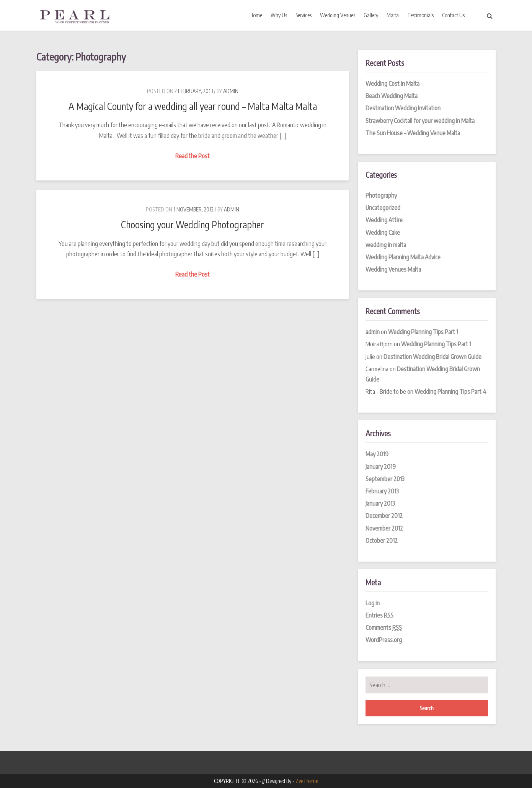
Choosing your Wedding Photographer (193, 224)
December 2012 (384, 516)
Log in (373, 603)
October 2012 (382, 541)
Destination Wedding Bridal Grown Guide (432, 357)
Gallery (371, 15)
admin (231, 91)
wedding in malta (386, 245)
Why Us (279, 15)
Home (256, 15)
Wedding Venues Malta (393, 269)
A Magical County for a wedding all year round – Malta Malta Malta (193, 106)
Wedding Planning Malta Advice (403, 257)
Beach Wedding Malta (392, 96)
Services (304, 15)
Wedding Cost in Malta (392, 84)
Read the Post (193, 156)
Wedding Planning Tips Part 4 (450, 392)
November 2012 (384, 528)
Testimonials (420, 15)
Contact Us (453, 15)
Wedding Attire (384, 220)
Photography (381, 195)
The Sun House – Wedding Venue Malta (413, 133)
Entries (379, 615)
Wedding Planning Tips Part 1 (423, 332)
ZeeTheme (307, 781)
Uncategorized (383, 208)
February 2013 (382, 491)
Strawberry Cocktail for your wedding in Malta (420, 121)
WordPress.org (384, 640)
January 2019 (381, 467)
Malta (393, 15)
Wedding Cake (383, 233)
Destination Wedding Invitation (403, 108)
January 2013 (380, 503)
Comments (384, 627)
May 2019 (377, 454)
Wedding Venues (338, 15)
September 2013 (385, 479)
